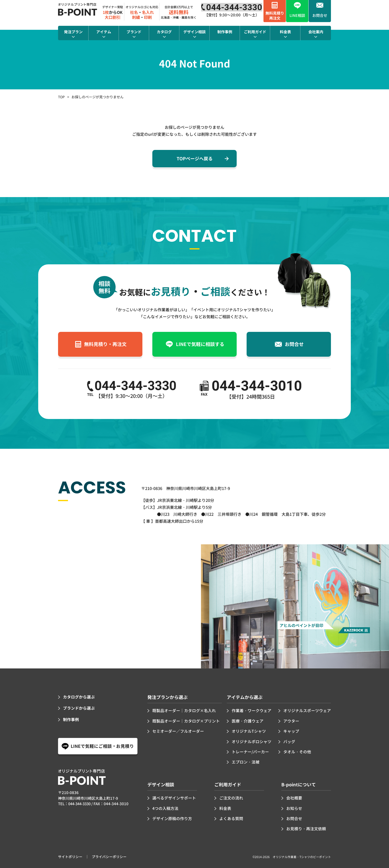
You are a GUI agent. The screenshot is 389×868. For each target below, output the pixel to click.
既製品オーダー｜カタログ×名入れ (184, 710)
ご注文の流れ (231, 797)
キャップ (291, 731)
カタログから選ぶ (79, 697)
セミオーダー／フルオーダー (178, 731)
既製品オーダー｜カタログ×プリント (186, 721)
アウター (291, 721)
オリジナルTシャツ (249, 731)
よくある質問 (231, 817)
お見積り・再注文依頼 (306, 827)
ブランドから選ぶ (79, 708)
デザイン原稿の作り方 (172, 817)
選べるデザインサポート (174, 797)
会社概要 (294, 797)
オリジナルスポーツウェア (307, 710)
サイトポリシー (70, 855)
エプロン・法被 (246, 761)
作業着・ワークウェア (252, 710)
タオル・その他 (297, 751)
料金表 (225, 807)
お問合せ (294, 817)
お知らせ (294, 807)
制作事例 (71, 719)
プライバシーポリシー (109, 855)
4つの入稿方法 (165, 807)
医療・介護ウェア (248, 721)
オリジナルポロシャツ (252, 741)
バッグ (289, 741)
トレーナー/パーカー (250, 751)
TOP (61, 97)
